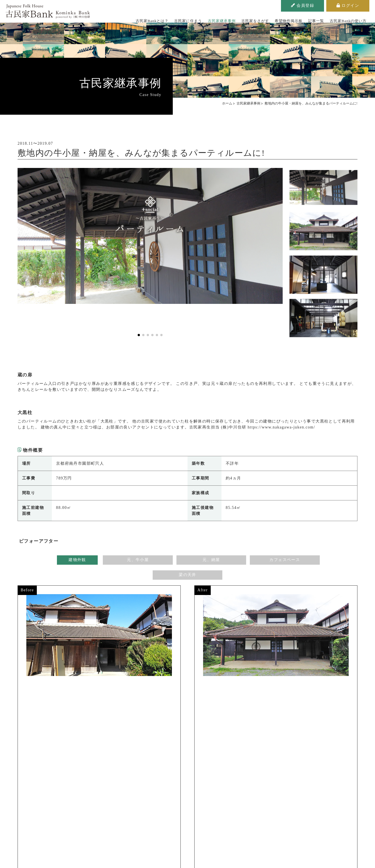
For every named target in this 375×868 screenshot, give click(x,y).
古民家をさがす (240, 18)
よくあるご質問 (355, 18)
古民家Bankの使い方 (321, 18)
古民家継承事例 (211, 18)
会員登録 (302, 6)
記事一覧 (293, 18)
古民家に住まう (181, 18)
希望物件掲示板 (270, 18)
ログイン (348, 6)
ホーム (227, 103)
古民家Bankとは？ (149, 18)
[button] (139, 335)
